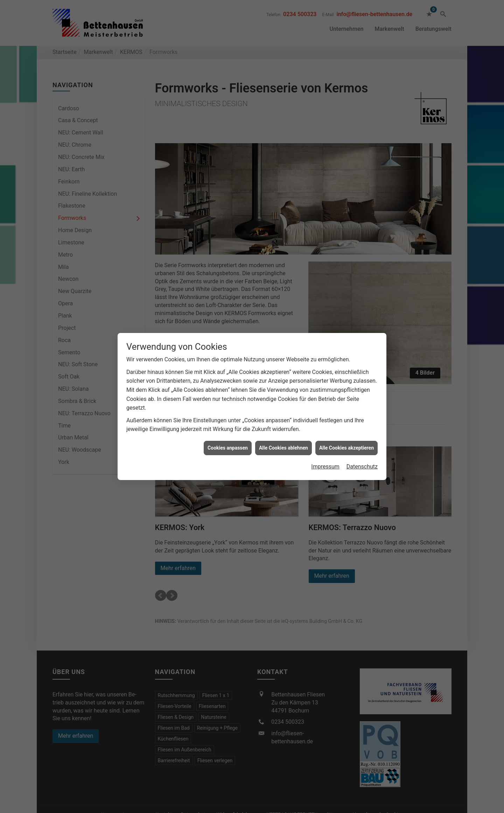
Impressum (325, 467)
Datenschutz (362, 467)
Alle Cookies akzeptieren (346, 448)
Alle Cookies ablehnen (283, 448)
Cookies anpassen (228, 448)
